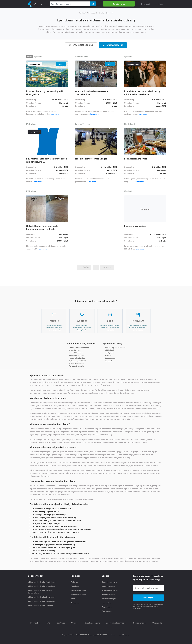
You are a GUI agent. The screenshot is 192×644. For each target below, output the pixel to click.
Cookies (75, 623)
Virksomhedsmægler (110, 590)
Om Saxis (61, 623)
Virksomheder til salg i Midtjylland (42, 586)
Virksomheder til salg (95, 13)
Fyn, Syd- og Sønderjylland (115, 347)
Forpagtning (107, 607)
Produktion (75, 586)
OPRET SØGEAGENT (113, 45)
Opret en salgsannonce (116, 623)
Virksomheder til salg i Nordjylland (42, 582)
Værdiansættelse (108, 586)
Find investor (107, 611)
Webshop (74, 582)
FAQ (48, 623)
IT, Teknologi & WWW (77, 361)
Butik (73, 599)
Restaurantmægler (109, 599)
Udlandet (108, 361)
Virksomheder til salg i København (42, 601)
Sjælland (108, 355)
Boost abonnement (109, 582)
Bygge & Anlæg (75, 350)
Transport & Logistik (76, 366)
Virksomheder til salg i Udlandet (41, 605)
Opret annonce (119, 4)
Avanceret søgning (81, 45)
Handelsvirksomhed (76, 355)
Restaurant (75, 603)
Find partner (107, 603)
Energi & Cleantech (76, 353)
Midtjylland (109, 350)
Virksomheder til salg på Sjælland (41, 597)
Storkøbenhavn (111, 358)
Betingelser (35, 623)
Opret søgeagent (92, 623)
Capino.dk (157, 623)
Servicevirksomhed (76, 363)
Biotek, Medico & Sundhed (79, 347)
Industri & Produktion (77, 358)
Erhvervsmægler (108, 594)
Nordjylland (109, 353)
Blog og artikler (139, 623)
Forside (82, 13)
